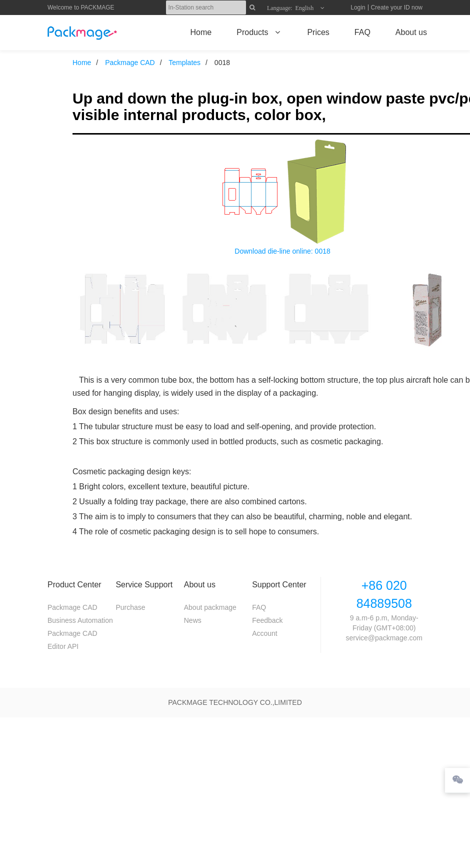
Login (358, 8)
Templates (184, 63)
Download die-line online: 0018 (282, 251)
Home (82, 63)
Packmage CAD (130, 63)
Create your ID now (397, 8)
